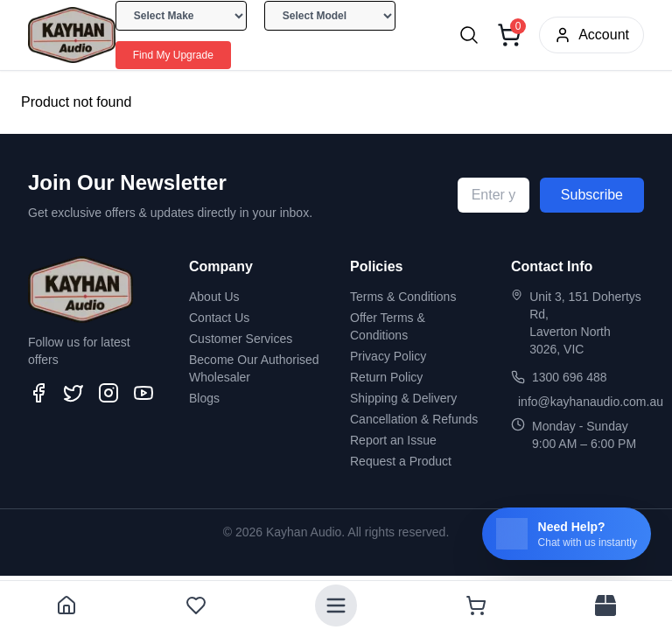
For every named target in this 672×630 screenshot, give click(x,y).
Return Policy (386, 377)
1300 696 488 (570, 377)
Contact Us (219, 318)
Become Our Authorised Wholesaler (254, 368)
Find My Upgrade (173, 55)
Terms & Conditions (403, 297)
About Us (214, 297)
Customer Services (241, 339)
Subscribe (592, 195)
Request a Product (401, 461)
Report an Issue (393, 440)
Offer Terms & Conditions (388, 326)
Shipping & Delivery (403, 398)
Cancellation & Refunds (414, 419)
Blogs (204, 398)
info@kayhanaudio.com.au (591, 402)
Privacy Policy (388, 356)
